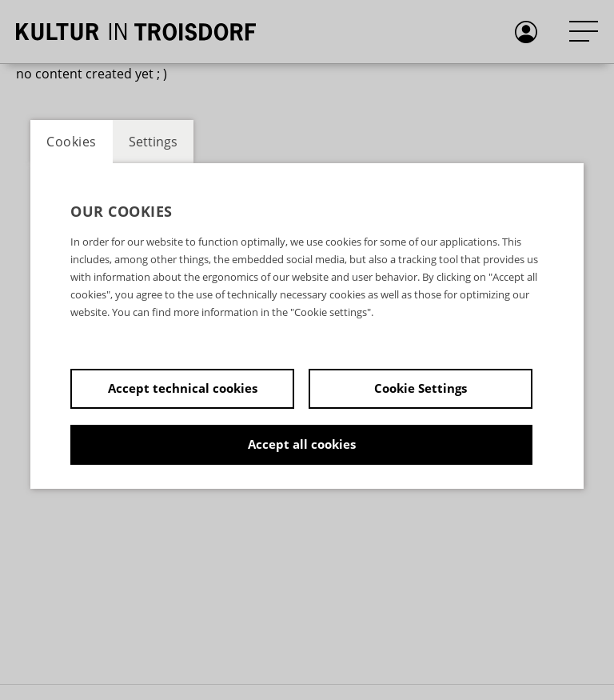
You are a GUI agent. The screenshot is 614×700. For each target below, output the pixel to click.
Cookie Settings (421, 388)
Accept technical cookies (183, 388)
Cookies (72, 142)
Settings (153, 142)
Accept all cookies (302, 444)
